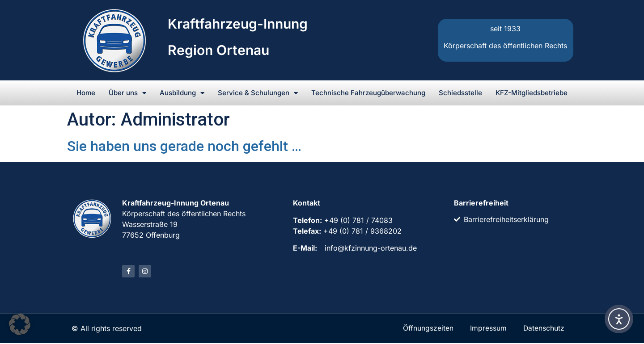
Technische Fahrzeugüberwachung (368, 93)
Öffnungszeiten (424, 329)
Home (86, 93)
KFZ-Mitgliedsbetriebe (532, 93)
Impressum (486, 329)
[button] (20, 324)
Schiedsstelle (460, 93)
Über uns (127, 93)
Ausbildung (182, 93)
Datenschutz (543, 329)
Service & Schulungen (258, 93)
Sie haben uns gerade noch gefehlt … (184, 146)
